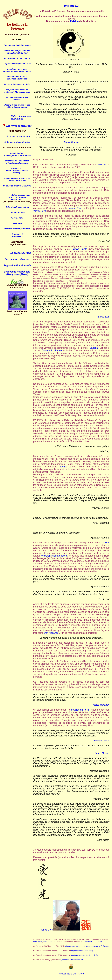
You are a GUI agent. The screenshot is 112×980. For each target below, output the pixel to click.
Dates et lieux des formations (17, 117)
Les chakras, (17, 168)
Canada (94, 348)
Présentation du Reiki (17, 77)
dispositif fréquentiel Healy (82, 951)
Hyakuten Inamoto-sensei (54, 556)
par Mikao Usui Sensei (17, 79)
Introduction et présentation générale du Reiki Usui (17, 52)
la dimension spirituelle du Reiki (85, 955)
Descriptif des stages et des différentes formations (17, 106)
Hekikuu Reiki (75, 208)
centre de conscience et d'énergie (17, 172)
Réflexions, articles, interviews (17, 186)
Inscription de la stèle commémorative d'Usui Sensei (17, 70)
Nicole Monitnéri (101, 705)
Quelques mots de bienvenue (17, 45)
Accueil (63, 974)
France (58, 350)
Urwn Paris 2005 (17, 212)
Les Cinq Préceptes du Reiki (17, 84)
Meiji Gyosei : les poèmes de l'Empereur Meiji (17, 91)
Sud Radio (88, 942)
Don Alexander (52, 633)
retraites (105, 543)
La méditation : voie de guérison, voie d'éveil (17, 154)
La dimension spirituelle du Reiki (17, 98)
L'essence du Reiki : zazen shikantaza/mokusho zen (17, 162)
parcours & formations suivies (74, 960)
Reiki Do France (75, 974)
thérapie (63, 467)
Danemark (47, 350)
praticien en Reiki (80, 710)
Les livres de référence (19, 126)
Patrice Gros (46, 930)
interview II (48, 942)
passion (102, 165)
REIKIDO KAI (71, 6)
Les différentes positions (16, 178)
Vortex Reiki (40, 211)
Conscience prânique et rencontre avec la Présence (87, 946)
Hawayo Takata (79, 249)
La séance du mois (21, 253)
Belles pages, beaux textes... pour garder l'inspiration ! (19, 197)
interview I (38, 942)
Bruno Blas (104, 317)
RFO (100, 942)
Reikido (74, 21)
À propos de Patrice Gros (19, 136)
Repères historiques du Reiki (17, 64)
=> (5, 136)
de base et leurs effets (19, 179)
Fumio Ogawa (71, 142)
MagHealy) (22, 274)
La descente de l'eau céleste (17, 58)
